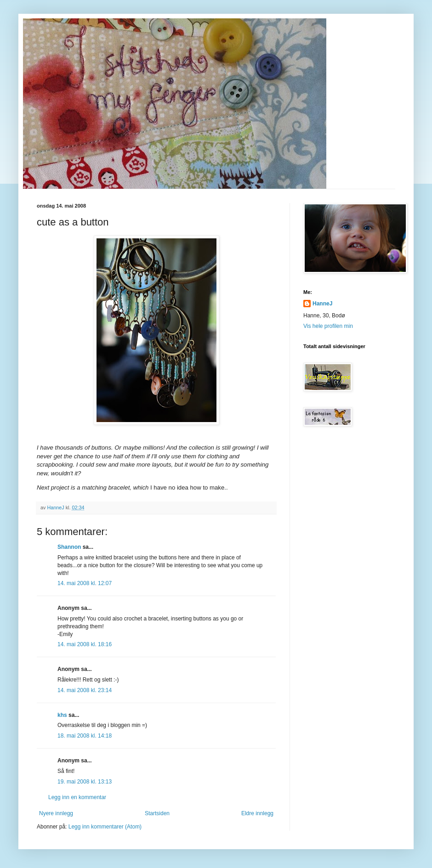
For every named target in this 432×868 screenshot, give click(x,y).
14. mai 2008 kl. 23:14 (85, 690)
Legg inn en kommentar (77, 797)
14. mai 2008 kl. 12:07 (85, 583)
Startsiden (157, 813)
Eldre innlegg (257, 813)
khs (62, 715)
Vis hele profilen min (328, 326)
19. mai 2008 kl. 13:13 (85, 782)
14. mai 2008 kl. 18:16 (85, 644)
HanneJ (322, 304)
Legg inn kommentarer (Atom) (105, 827)
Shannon (69, 547)
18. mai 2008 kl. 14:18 (85, 736)
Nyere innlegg (56, 813)
